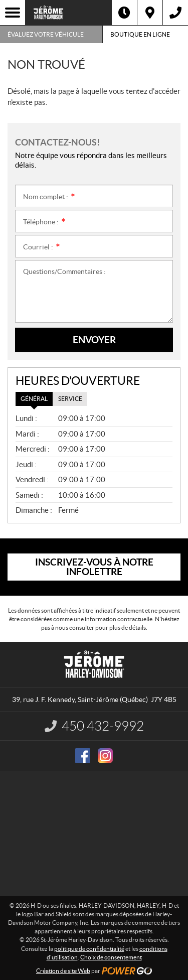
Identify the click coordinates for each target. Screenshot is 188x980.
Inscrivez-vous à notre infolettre (94, 567)
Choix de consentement (111, 957)
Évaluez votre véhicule (46, 34)
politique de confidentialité (89, 949)
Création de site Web (63, 971)
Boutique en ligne (140, 34)
